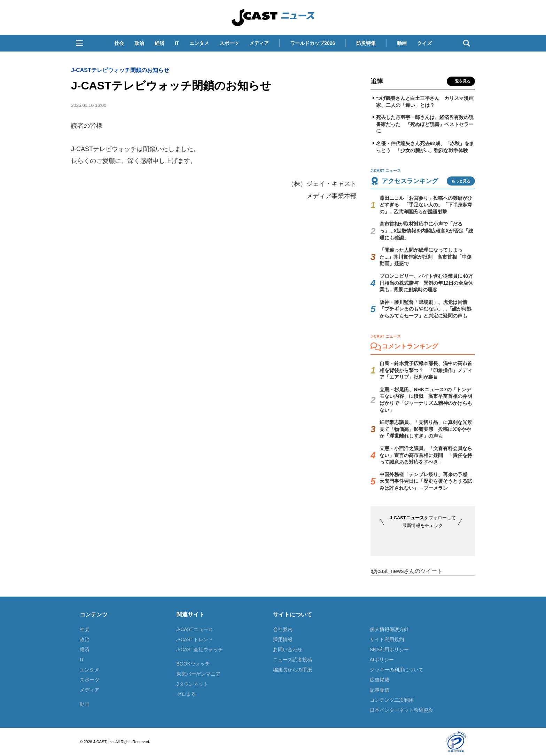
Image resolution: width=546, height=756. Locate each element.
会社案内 (283, 629)
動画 (402, 43)
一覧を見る (461, 81)
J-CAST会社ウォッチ (200, 649)
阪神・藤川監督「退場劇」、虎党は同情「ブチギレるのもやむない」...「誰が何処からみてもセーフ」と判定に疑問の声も (426, 309)
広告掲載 (380, 680)
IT (177, 43)
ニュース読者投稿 (292, 660)
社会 (119, 43)
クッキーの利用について (397, 670)
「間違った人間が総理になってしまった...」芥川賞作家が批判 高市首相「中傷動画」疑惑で (426, 257)
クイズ (424, 43)
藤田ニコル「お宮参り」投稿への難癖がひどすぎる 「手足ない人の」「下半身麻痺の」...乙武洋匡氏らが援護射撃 (426, 205)
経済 (159, 43)
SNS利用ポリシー (389, 649)
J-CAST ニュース (273, 17)
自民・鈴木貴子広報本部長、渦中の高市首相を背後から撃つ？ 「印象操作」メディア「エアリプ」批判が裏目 (426, 370)
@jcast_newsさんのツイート (407, 571)
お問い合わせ (288, 649)
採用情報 (283, 639)
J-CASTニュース (195, 629)
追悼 (377, 81)
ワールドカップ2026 (313, 43)
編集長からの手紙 (292, 670)
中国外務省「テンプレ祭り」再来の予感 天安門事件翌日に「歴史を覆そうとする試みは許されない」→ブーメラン (426, 481)
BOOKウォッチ (193, 664)
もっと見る (461, 181)
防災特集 (366, 43)
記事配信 (380, 690)
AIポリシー (382, 660)
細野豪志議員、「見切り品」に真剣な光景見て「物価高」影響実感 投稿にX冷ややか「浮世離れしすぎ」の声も (426, 429)
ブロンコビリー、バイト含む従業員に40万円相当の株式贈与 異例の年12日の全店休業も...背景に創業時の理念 (426, 283)
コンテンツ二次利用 (392, 700)
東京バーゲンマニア (198, 674)
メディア (259, 43)
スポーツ (229, 43)
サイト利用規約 (387, 639)
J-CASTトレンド (195, 639)
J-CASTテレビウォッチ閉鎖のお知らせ (120, 70)
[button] (79, 43)
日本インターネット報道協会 (401, 710)
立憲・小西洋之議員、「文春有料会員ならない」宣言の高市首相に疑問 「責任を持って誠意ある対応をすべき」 (426, 455)
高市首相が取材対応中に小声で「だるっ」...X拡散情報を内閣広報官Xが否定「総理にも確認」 (426, 231)
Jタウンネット (192, 684)
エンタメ (199, 43)
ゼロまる (186, 694)
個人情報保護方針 (389, 629)
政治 (139, 43)
